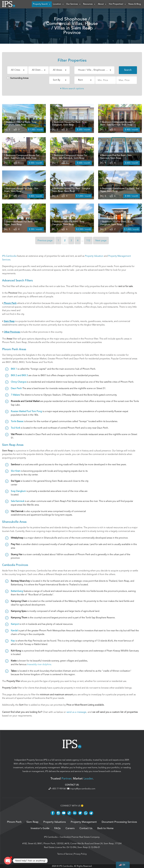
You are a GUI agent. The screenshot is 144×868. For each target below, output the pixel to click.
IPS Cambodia (51, 837)
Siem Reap (49, 764)
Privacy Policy (80, 854)
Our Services (74, 4)
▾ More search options (72, 88)
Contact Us (86, 828)
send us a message (76, 712)
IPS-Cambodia (9, 256)
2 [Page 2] (65, 240)
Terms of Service (65, 854)
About (102, 4)
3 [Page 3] (71, 240)
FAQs (57, 828)
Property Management (84, 822)
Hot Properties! (117, 4)
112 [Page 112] (88, 240)
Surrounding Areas (18, 78)
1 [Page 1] (58, 240)
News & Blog (135, 4)
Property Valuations (55, 822)
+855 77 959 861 (58, 789)
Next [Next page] (101, 240)
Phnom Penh (33, 764)
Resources (89, 4)
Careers (70, 828)
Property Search (42, 4)
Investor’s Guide (40, 828)
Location (58, 4)
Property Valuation (94, 256)
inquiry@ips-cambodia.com (81, 789)
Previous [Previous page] (45, 240)
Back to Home (105, 828)
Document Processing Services (119, 822)
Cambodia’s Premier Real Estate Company (80, 837)
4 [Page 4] (78, 240)
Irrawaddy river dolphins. (39, 664)
